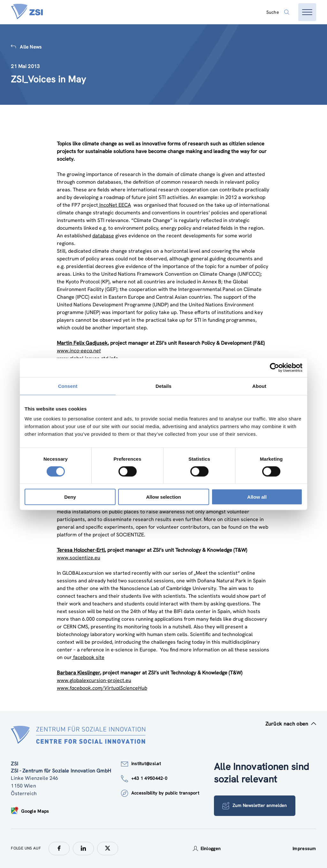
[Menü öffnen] (307, 12)
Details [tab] (163, 386)
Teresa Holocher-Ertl (81, 550)
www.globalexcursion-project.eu (94, 680)
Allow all (257, 497)
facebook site (88, 657)
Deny (70, 497)
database (103, 236)
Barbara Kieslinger (78, 673)
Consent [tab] (68, 386)
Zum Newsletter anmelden (255, 806)
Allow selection (163, 497)
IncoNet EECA (114, 205)
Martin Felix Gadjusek (82, 343)
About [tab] (259, 386)
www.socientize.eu (79, 558)
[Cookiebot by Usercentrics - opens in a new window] (274, 367)
